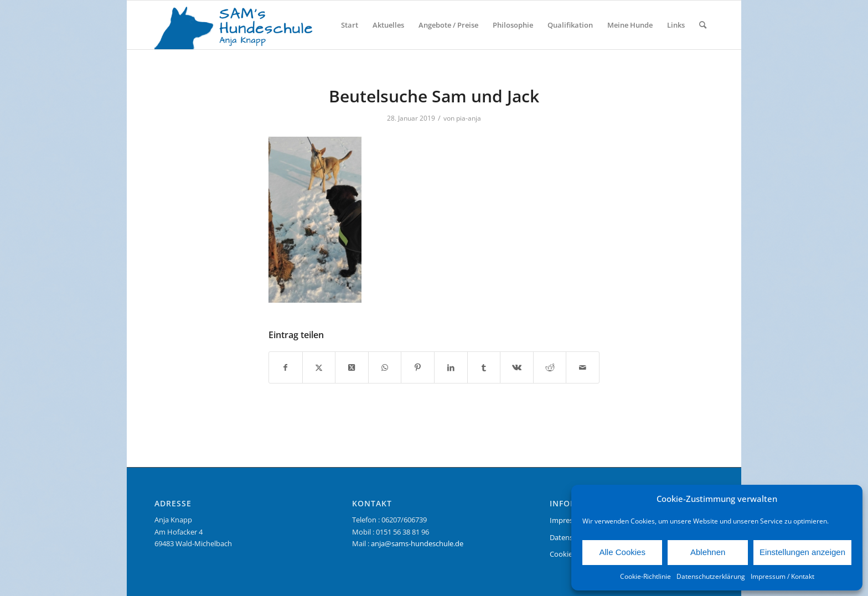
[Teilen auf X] (319, 367)
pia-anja (469, 118)
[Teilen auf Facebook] (286, 367)
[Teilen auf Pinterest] (418, 367)
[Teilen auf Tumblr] (484, 367)
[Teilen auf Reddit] (550, 367)
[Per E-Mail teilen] (583, 367)
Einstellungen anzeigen (802, 552)
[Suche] (703, 25)
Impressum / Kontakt (782, 576)
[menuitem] (350, 25)
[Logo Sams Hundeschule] (238, 25)
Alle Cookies (622, 552)
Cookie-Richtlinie (645, 576)
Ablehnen (708, 552)
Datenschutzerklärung (711, 576)
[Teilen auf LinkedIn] (451, 367)
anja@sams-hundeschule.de (417, 543)
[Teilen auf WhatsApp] (385, 367)
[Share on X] (352, 367)
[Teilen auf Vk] (517, 367)
